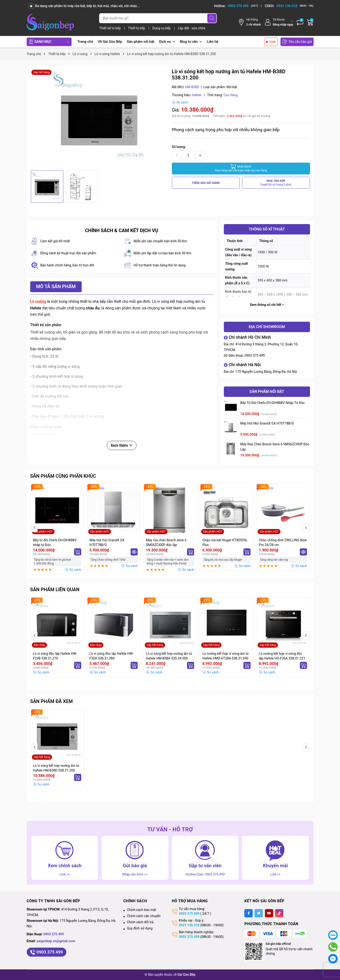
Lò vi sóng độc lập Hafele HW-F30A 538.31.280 (111, 656)
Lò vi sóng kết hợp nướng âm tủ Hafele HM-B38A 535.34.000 (169, 656)
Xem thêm (121, 445)
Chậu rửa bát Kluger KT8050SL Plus (225, 542)
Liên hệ (212, 42)
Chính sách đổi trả (140, 922)
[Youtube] (269, 913)
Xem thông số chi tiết (267, 305)
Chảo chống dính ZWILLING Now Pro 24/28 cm (283, 542)
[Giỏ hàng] (310, 22)
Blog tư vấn (191, 42)
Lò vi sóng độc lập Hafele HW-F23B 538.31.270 (55, 656)
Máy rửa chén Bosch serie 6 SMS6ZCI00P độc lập (275, 447)
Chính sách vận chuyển (144, 916)
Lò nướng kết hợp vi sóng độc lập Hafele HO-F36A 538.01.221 (282, 656)
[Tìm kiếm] (212, 18)
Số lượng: (179, 147)
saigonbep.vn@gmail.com (56, 941)
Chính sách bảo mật (142, 910)
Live (273, 42)
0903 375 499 (255, 356)
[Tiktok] (279, 913)
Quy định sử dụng (140, 928)
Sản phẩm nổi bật (141, 42)
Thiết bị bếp (137, 28)
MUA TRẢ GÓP (276, 183)
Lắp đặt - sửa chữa (191, 28)
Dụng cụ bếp (162, 28)
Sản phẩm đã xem (52, 701)
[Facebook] (249, 913)
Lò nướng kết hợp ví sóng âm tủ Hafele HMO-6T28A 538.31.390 (225, 656)
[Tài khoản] (279, 22)
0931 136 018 (189, 925)
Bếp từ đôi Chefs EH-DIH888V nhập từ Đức (273, 403)
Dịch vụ (167, 42)
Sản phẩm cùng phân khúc (63, 476)
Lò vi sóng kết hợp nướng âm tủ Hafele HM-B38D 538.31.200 (56, 768)
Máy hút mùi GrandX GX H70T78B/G (267, 423)
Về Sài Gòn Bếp (110, 42)
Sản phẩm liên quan (55, 590)
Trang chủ (85, 42)
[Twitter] (259, 913)
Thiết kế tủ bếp (110, 28)
